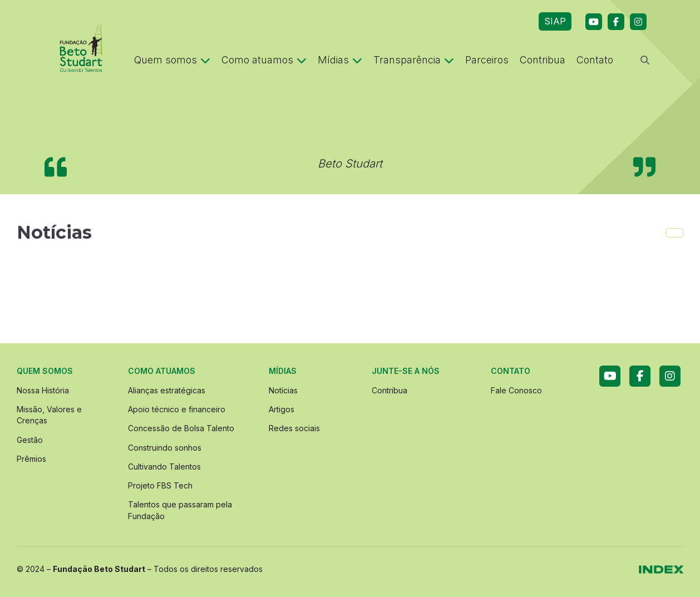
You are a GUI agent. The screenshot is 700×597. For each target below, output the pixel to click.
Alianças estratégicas (167, 390)
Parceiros (487, 60)
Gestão (30, 440)
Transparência (414, 60)
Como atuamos (264, 60)
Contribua (543, 60)
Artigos (282, 409)
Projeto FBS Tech (160, 485)
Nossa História (43, 390)
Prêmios (31, 459)
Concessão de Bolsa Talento (181, 428)
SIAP (555, 21)
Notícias (283, 390)
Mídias (340, 60)
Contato (595, 60)
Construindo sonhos (165, 448)
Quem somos (172, 60)
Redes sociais (294, 428)
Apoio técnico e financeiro (177, 409)
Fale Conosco (516, 390)
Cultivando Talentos (164, 467)
